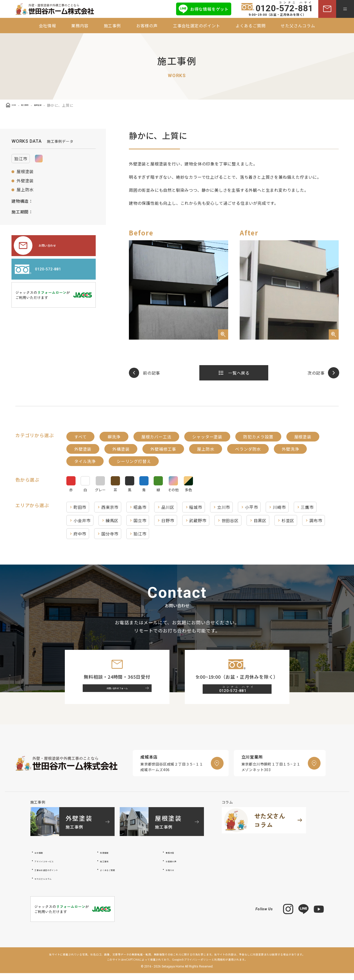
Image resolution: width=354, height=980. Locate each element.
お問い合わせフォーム (122, 692)
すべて (80, 437)
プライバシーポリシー (198, 967)
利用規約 (220, 967)
